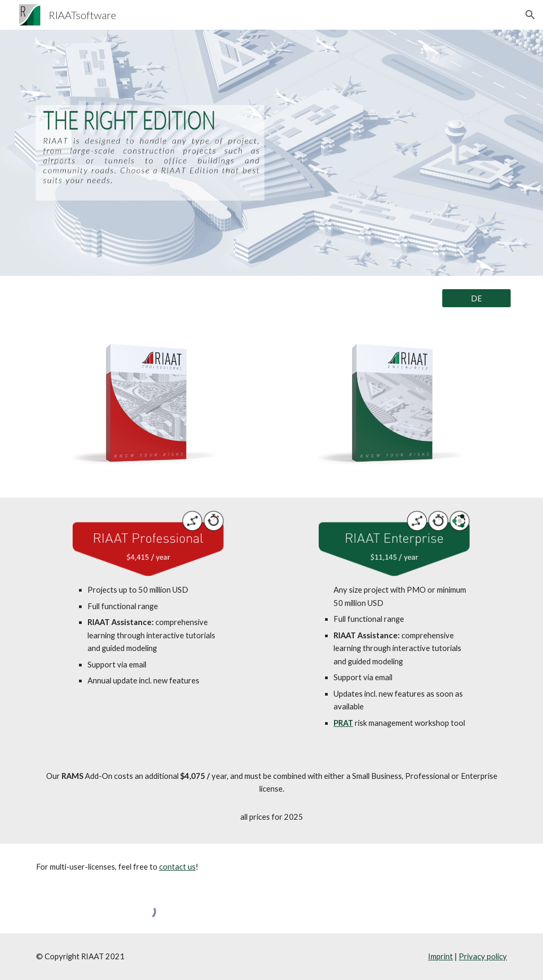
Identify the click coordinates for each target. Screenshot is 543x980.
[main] (148, 635)
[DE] (476, 298)
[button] (530, 15)
